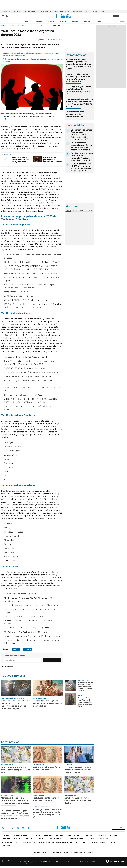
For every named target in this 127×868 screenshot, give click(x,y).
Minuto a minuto (8, 795)
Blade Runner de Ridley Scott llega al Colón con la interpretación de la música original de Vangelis (15, 705)
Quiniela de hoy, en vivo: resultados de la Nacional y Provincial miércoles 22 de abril (82, 157)
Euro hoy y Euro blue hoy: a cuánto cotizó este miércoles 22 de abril (79, 800)
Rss (18, 842)
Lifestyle (6, 839)
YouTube (25, 26)
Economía (38, 21)
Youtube (23, 828)
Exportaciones (77, 11)
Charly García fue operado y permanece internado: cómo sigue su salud (52, 160)
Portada (6, 835)
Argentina (27, 649)
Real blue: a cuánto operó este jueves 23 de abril (47, 768)
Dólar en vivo (18, 11)
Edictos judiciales (98, 842)
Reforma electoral (46, 11)
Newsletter (123, 21)
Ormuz (102, 11)
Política (63, 21)
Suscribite (52, 660)
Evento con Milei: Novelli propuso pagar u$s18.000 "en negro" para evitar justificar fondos (78, 78)
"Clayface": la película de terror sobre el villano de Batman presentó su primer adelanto (86, 687)
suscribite (116, 16)
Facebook (8, 828)
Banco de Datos (74, 835)
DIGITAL (42, 852)
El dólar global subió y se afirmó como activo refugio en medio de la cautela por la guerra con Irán (47, 813)
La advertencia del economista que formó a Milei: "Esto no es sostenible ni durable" (81, 146)
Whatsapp (28, 828)
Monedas (68, 210)
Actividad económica (31, 11)
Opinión (87, 21)
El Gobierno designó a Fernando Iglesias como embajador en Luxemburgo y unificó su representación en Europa (79, 64)
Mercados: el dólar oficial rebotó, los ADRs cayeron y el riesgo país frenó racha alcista (15, 800)
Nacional (18, 839)
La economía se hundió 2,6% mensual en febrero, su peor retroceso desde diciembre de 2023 (81, 135)
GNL (87, 11)
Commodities (82, 210)
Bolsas (75, 210)
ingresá (122, 16)
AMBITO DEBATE (82, 852)
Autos (92, 839)
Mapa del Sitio (29, 842)
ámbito (4, 26)
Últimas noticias (21, 835)
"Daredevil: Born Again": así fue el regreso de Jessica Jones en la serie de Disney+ (85, 702)
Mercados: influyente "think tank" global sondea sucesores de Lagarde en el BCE (79, 90)
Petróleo (94, 11)
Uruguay (99, 21)
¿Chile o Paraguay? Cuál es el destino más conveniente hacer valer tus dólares (79, 770)
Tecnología (7, 842)
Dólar (27, 21)
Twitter (3, 828)
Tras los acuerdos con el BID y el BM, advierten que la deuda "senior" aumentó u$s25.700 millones (79, 103)
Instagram (13, 828)
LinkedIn (18, 828)
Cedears (90, 210)
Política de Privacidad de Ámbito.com (55, 842)
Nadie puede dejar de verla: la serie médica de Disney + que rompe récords (20, 160)
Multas (113, 842)
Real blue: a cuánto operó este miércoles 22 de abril (47, 799)
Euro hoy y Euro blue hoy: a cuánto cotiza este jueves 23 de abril (16, 770)
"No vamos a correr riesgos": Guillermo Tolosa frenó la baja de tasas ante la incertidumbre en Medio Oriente (15, 815)
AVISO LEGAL (81, 842)
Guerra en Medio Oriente (62, 11)
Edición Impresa (56, 839)
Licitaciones (7, 846)
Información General (76, 839)
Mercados (90, 835)
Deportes (41, 839)
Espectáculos (14, 26)
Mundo (29, 839)
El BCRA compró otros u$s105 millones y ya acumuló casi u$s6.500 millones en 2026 (81, 167)
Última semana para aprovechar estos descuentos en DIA (75, 114)
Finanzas (51, 21)
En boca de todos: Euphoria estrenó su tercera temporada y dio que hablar (47, 703)
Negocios (75, 21)
